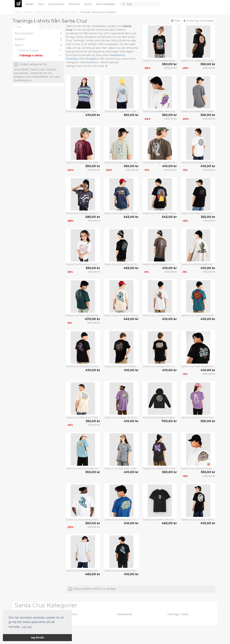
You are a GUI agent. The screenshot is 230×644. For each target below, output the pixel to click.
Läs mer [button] (27, 627)
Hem (18, 12)
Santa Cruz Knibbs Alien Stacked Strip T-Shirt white (160, 111)
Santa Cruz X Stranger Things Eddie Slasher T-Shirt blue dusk (121, 213)
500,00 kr (170, 68)
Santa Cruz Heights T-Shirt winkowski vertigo (83, 111)
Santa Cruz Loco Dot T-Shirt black (198, 520)
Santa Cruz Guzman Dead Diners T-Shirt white (198, 468)
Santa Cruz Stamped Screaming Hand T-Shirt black (83, 366)
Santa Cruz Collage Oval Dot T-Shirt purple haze (121, 417)
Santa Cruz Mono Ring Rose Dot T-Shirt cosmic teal (83, 315)
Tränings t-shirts (89, 12)
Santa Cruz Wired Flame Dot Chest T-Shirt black (121, 264)
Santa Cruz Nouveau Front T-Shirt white (83, 264)
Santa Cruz (41, 12)
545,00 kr (131, 217)
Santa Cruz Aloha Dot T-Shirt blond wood (83, 417)
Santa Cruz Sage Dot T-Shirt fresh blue (121, 111)
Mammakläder (106, 4)
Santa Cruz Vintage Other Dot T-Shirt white (198, 162)
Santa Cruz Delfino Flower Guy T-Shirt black (160, 520)
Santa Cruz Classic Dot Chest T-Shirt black (198, 61)
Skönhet (75, 4)
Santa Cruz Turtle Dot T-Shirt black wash (160, 468)
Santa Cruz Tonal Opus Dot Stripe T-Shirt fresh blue (83, 571)
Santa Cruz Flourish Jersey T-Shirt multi (83, 213)
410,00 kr (93, 115)
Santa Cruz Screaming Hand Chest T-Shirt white (83, 520)
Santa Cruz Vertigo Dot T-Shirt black (160, 366)
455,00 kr (209, 68)
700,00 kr (169, 421)
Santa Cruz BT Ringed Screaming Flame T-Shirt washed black (160, 264)
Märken (28, 12)
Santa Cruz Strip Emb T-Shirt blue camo (121, 468)
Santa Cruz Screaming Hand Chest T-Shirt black (121, 571)
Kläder (30, 4)
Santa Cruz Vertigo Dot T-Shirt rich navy (121, 520)
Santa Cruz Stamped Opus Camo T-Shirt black (160, 417)
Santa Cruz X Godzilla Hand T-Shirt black (160, 61)
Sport (88, 4)
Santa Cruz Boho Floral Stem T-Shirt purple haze (198, 417)
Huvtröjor (72, 59)
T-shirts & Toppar (68, 12)
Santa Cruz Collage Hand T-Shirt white (160, 315)
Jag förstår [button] (37, 638)
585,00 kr (93, 217)
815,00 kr (94, 221)
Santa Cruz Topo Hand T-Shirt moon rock (121, 162)
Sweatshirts (117, 55)
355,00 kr (208, 217)
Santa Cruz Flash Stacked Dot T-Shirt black (198, 366)
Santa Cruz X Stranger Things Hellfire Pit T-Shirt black (160, 213)
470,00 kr (92, 319)
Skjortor (72, 614)
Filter (176, 21)
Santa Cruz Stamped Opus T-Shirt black (121, 366)
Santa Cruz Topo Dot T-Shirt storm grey (198, 111)
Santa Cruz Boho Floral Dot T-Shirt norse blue (83, 468)
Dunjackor (92, 59)
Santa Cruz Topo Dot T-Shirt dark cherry (83, 162)
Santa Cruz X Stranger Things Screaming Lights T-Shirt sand (121, 315)
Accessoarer (57, 4)
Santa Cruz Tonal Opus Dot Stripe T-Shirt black (198, 213)
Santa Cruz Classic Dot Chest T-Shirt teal (198, 315)
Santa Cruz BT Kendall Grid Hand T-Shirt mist (198, 264)
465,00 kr (170, 119)
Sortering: (199, 21)
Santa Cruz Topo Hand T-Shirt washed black (160, 162)
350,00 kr (169, 64)
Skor (42, 4)
